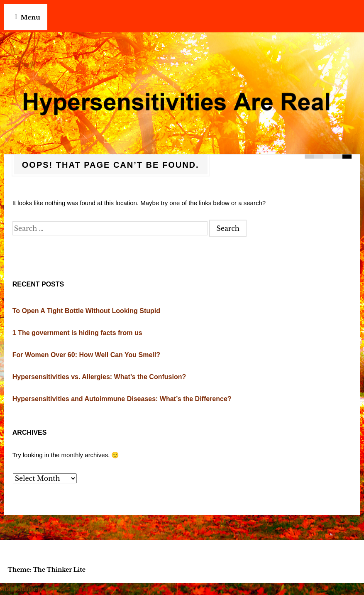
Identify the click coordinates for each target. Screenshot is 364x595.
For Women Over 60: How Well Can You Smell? (86, 355)
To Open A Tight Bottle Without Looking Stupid (86, 311)
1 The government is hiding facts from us (77, 333)
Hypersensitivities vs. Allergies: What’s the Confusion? (99, 377)
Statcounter (20, 589)
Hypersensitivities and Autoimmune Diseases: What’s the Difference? (122, 399)
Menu (31, 17)
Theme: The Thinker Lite (47, 570)
